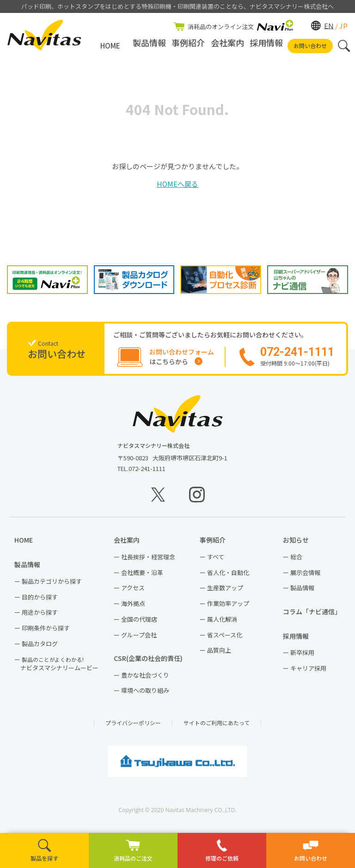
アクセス (133, 592)
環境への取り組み (145, 694)
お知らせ (299, 544)
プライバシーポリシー (133, 727)
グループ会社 (139, 639)
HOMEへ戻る (177, 184)
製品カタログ (40, 647)
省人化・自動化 (228, 576)
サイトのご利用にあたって (217, 727)
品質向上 (219, 654)
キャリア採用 (308, 672)
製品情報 (149, 46)
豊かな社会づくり (145, 679)
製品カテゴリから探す (52, 585)
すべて (216, 560)
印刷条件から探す (46, 632)
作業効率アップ (228, 607)
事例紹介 (188, 46)
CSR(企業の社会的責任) (151, 662)
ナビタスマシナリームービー (59, 667)
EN (329, 25)
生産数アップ (225, 592)
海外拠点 (133, 607)
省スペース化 (225, 639)
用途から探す (40, 616)
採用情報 (266, 46)
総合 (296, 560)
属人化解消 (222, 623)
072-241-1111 (147, 473)
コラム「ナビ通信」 (314, 615)
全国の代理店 (139, 623)
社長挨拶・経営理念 (148, 560)
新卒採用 (302, 657)
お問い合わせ (310, 46)
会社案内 (227, 46)
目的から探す (40, 601)
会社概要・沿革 (142, 576)
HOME (110, 46)
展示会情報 (305, 576)
